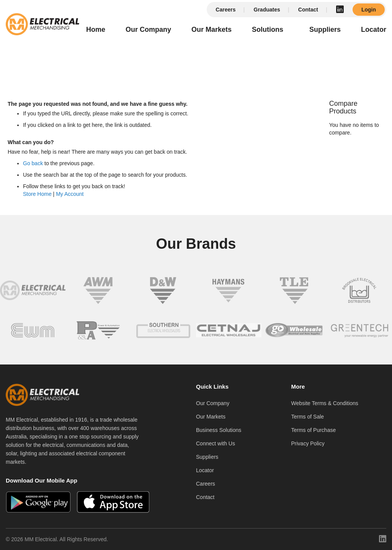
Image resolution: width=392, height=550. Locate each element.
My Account (70, 194)
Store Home (37, 194)
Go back (33, 163)
